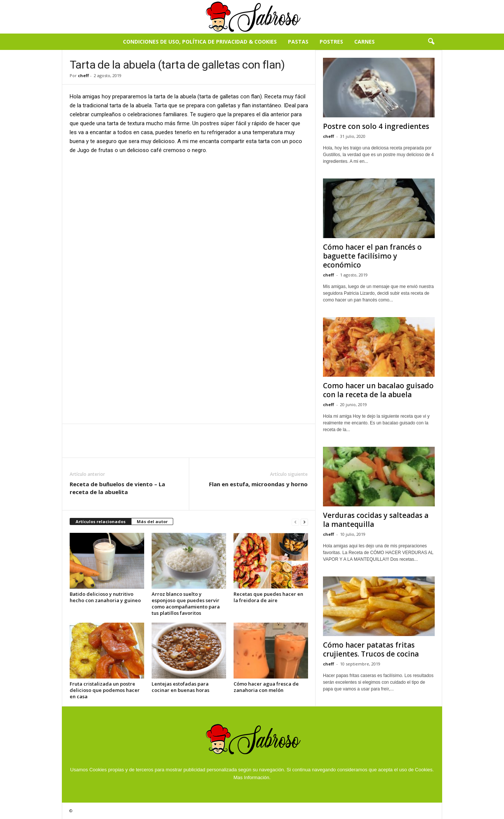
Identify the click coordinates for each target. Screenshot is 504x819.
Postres (331, 42)
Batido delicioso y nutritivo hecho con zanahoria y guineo (105, 597)
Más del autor (152, 521)
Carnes (364, 42)
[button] (431, 42)
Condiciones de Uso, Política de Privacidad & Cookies (200, 42)
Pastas (298, 42)
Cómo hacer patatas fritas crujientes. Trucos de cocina (371, 649)
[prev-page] (295, 522)
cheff (83, 75)
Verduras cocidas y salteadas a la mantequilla (376, 520)
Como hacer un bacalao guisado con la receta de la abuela (378, 390)
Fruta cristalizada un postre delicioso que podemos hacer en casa (105, 690)
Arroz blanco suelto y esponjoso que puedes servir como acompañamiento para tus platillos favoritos (186, 603)
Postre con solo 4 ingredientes (376, 126)
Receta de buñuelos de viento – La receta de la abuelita (117, 488)
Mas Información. (252, 777)
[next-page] (304, 522)
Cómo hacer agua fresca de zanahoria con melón (266, 687)
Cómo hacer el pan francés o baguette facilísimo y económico (372, 256)
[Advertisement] (189, 216)
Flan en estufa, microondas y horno (258, 484)
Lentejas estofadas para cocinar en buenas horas (180, 687)
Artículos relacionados (101, 521)
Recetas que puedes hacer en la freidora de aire (268, 597)
